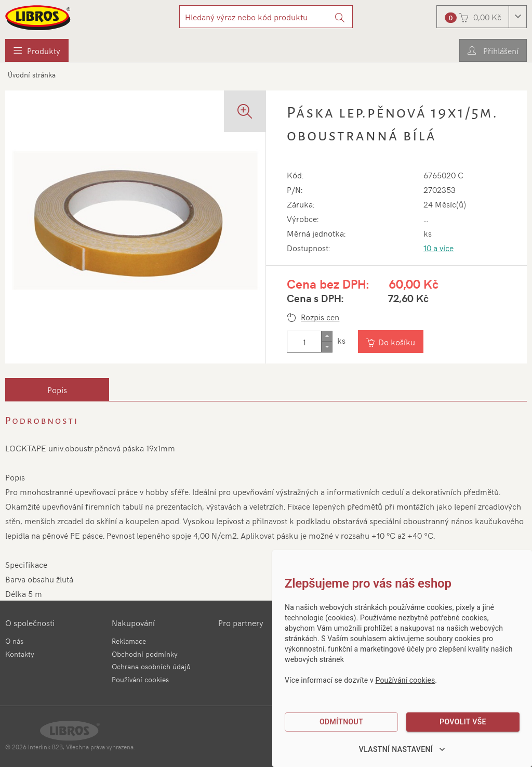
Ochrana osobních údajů (151, 666)
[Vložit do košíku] (392, 342)
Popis (57, 389)
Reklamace (129, 641)
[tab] (57, 389)
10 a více (438, 248)
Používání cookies (140, 679)
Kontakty (20, 654)
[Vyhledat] (340, 17)
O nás (14, 641)
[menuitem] (37, 50)
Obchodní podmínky (145, 654)
